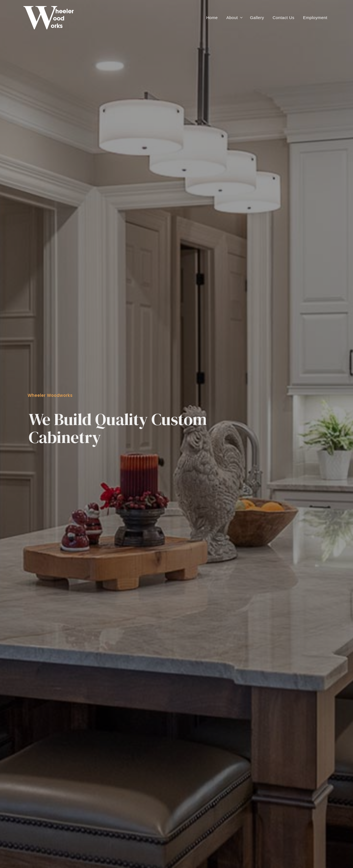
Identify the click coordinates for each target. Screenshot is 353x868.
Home (212, 18)
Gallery (257, 18)
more (38, 398)
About (232, 18)
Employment (315, 18)
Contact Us (283, 18)
